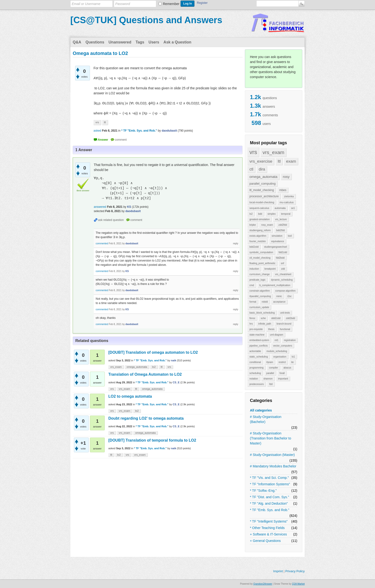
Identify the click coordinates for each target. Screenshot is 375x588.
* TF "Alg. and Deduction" (269, 503)
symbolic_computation (261, 252)
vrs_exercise (261, 161)
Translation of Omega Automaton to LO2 (145, 374)
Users (154, 42)
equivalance (278, 241)
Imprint (278, 571)
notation (254, 379)
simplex (272, 214)
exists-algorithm (258, 236)
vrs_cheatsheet (283, 274)
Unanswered (120, 42)
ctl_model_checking (260, 258)
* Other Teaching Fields (267, 528)
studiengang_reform (260, 230)
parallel (270, 373)
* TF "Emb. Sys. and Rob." (270, 510)
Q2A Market (298, 584)
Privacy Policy (295, 571)
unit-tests (285, 313)
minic (279, 296)
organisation (280, 357)
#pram (270, 362)
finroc (252, 318)
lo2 (251, 214)
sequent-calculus (259, 208)
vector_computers (283, 346)
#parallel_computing (260, 296)
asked (97, 131)
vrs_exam (273, 152)
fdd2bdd (280, 258)
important (283, 379)
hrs (251, 324)
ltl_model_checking (262, 190)
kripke (253, 225)
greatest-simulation (259, 219)
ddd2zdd (276, 318)
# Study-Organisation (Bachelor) (266, 419)
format (253, 302)
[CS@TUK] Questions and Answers (146, 20)
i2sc (289, 296)
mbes (283, 190)
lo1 (293, 357)
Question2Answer (263, 584)
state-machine (257, 335)
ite (293, 362)
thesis (271, 329)
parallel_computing (262, 184)
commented (102, 243)
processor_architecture (264, 196)
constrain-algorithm (260, 291)
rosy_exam (267, 225)
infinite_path (265, 324)
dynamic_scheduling (282, 280)
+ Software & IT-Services (268, 534)
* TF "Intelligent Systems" (269, 521)
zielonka (289, 196)
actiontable (255, 351)
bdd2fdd (281, 230)
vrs (253, 152)
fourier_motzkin (258, 241)
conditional (255, 362)
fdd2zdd (283, 252)
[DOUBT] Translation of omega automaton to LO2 (153, 352)
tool (290, 236)
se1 (293, 208)
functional (285, 329)
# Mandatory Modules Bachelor (273, 466)
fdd (271, 384)
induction (254, 269)
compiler (274, 368)
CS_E (176, 382)
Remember (171, 4)
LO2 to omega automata (130, 396)
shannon (268, 379)
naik (174, 360)
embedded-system (259, 340)
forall (282, 373)
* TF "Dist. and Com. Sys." (270, 497)
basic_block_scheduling (262, 313)
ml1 (276, 340)
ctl (251, 169)
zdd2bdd (290, 318)
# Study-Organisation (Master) (272, 455)
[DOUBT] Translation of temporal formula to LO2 (152, 440)
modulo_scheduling (277, 351)
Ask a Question (177, 42)
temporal (286, 214)
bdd (260, 214)
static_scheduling (259, 357)
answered (100, 207)
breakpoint (270, 269)
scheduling (255, 373)
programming (256, 368)
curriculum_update (259, 307)
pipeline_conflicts (259, 346)
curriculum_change (260, 274)
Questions (95, 42)
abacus (287, 368)
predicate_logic (257, 280)
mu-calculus (287, 202)
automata (280, 208)
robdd (265, 302)
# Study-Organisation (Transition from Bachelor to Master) (270, 438)
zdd (283, 269)
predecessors (257, 384)
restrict (282, 362)
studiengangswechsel (276, 247)
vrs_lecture (281, 219)
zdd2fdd (283, 225)
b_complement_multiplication (275, 285)
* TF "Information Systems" (270, 484)
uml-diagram (277, 335)
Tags (140, 42)
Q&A (77, 42)
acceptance (279, 302)
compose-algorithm (285, 291)
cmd (252, 285)
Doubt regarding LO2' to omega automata (146, 418)
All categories (261, 410)
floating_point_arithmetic (262, 263)
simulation (277, 236)
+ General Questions (265, 541)
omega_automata (263, 177)
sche (263, 318)
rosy (286, 177)
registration (290, 340)
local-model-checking (262, 202)
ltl (279, 161)
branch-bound (284, 324)
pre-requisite (256, 329)
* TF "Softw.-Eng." (263, 491)
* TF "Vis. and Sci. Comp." (269, 478)
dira (262, 169)
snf (282, 263)
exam (291, 161)
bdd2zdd (254, 247)
